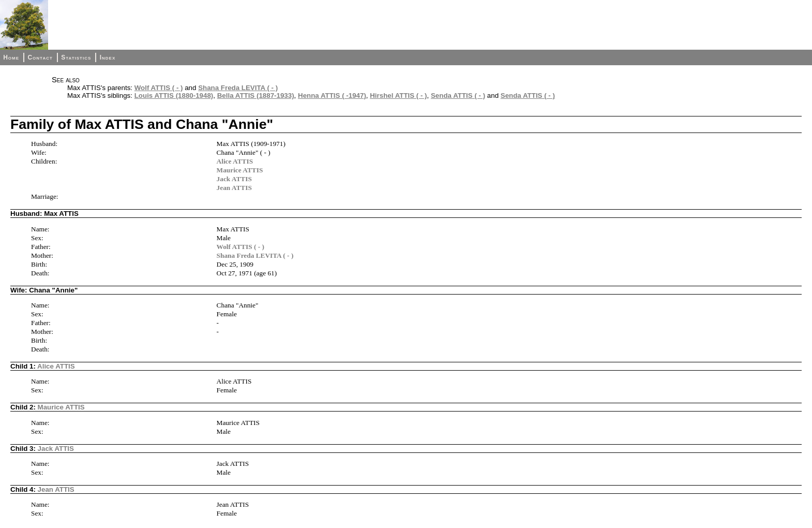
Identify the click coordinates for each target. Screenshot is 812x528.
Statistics (76, 57)
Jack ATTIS (234, 179)
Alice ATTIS (235, 161)
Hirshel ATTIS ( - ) (398, 96)
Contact (40, 57)
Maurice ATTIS (240, 170)
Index (108, 57)
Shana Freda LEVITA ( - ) (238, 88)
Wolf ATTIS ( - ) (159, 88)
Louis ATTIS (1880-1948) (174, 96)
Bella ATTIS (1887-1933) (256, 96)
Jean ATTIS (234, 188)
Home (11, 57)
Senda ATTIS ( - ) (458, 96)
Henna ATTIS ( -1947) (332, 96)
